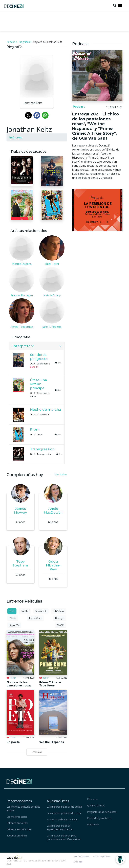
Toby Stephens (20, 563)
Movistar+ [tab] (41, 611)
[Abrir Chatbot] (120, 859)
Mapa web (93, 824)
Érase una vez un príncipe (39, 384)
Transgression (42, 449)
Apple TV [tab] (14, 625)
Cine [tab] (12, 611)
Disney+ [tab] (60, 618)
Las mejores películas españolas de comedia (59, 827)
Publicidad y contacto (99, 818)
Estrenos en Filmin (17, 836)
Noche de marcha (46, 410)
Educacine (93, 799)
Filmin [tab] (13, 618)
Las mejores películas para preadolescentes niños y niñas (63, 837)
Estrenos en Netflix (17, 823)
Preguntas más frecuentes (102, 812)
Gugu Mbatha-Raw (53, 565)
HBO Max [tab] (59, 611)
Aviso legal (78, 862)
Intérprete (16, 137)
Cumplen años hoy (25, 475)
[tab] (37, 346)
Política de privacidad (102, 857)
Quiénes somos (96, 805)
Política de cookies (81, 857)
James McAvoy (20, 511)
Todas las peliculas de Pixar (62, 819)
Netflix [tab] (25, 611)
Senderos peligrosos (39, 357)
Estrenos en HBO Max (19, 829)
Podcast (78, 107)
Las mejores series (17, 817)
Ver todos (61, 474)
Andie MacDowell (53, 511)
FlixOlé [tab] (60, 625)
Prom (35, 429)
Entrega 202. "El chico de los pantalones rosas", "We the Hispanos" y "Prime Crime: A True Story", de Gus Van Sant (95, 126)
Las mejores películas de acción (64, 807)
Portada (11, 42)
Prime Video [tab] (36, 618)
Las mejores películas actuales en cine (23, 809)
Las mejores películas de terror (64, 813)
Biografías (24, 42)
